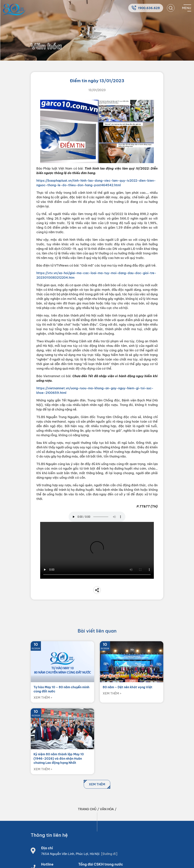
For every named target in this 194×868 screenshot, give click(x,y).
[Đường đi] (109, 854)
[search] (171, 8)
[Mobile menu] (187, 8)
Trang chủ (87, 809)
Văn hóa (107, 809)
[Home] (14, 10)
